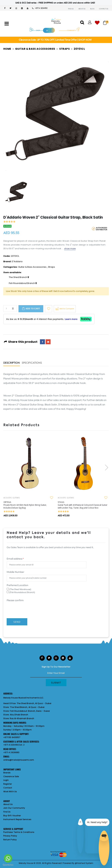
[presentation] (106, 467)
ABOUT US (82, 9)
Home (7, 49)
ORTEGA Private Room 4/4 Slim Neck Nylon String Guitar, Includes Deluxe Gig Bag (25, 505)
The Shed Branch (19, 277)
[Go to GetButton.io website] (8, 865)
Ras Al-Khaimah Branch (22, 718)
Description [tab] (12, 363)
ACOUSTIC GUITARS (12, 498)
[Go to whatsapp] (8, 858)
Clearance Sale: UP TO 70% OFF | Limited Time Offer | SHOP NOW (55, 40)
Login (6, 780)
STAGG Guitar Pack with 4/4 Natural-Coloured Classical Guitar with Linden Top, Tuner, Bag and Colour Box (83, 505)
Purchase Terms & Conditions (19, 832)
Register (8, 784)
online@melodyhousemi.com (19, 760)
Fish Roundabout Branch (23, 283)
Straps (64, 49)
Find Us (7, 812)
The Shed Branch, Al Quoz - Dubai (34, 703)
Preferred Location (17, 585)
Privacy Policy (10, 836)
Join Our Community (14, 808)
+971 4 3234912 (40, 8)
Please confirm (15, 600)
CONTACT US (104, 9)
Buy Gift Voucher (12, 816)
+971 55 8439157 (12, 737)
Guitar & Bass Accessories (35, 49)
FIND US (71, 9)
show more (70, 249)
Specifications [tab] (32, 363)
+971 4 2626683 (11, 752)
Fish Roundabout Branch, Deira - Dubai (30, 711)
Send (17, 622)
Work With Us (10, 792)
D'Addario (17, 261)
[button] (106, 21)
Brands (7, 773)
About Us (8, 804)
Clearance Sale (11, 776)
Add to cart (33, 309)
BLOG (92, 9)
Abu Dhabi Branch (19, 715)
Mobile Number (15, 572)
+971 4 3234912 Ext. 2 (14, 745)
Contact (8, 788)
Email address (15, 559)
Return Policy (10, 840)
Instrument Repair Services (17, 819)
